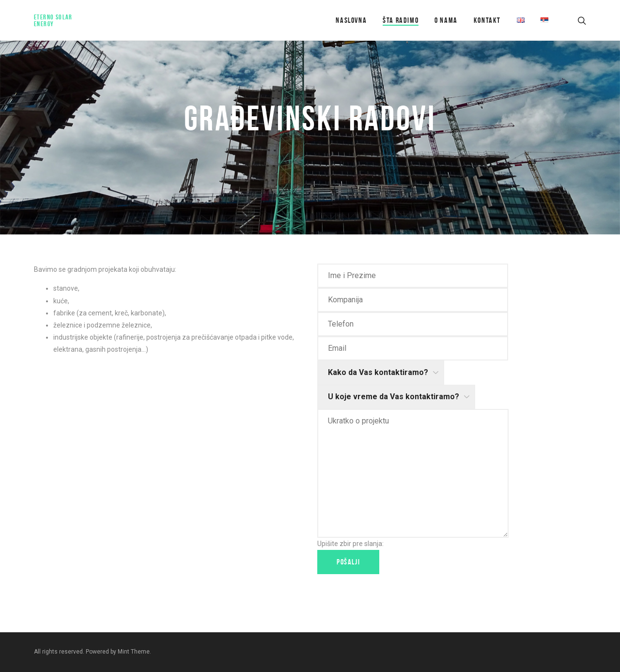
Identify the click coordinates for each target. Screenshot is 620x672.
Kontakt (487, 20)
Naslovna (351, 20)
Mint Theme (134, 652)
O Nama (446, 20)
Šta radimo (401, 20)
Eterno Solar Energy (53, 20)
